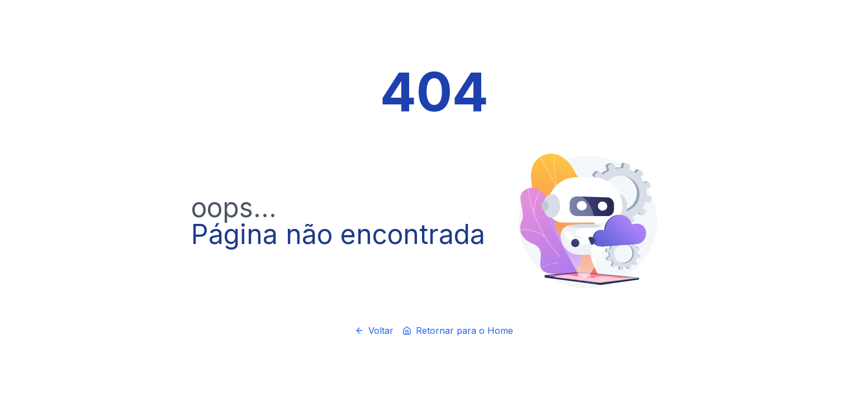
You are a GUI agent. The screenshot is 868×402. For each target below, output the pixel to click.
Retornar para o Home (458, 331)
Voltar (374, 331)
